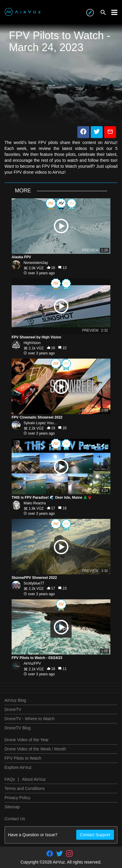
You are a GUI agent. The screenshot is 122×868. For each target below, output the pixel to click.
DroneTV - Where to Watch (29, 719)
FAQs (10, 779)
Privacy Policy (17, 798)
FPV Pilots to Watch (23, 758)
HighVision (32, 343)
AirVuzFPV (32, 663)
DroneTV (13, 709)
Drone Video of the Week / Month (35, 749)
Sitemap (12, 807)
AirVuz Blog (15, 700)
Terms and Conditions (25, 788)
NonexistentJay (36, 263)
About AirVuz (34, 779)
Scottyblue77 (34, 583)
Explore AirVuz (18, 767)
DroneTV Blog (18, 728)
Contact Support (95, 835)
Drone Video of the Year (26, 740)
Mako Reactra (35, 503)
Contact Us (15, 819)
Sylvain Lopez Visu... (40, 423)
